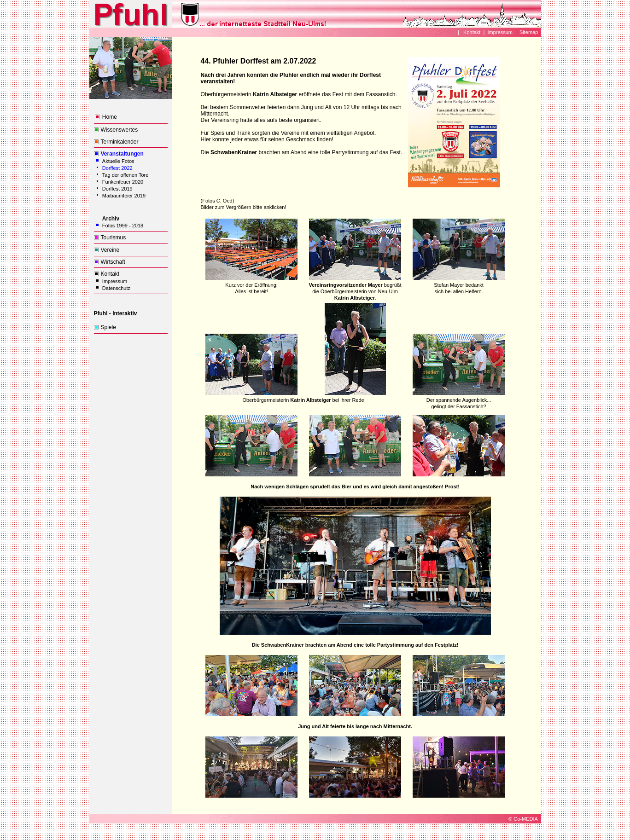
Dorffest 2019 (117, 189)
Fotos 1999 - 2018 (123, 226)
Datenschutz (116, 288)
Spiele (108, 327)
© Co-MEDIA (523, 819)
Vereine (110, 250)
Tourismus (114, 238)
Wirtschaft (113, 262)
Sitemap (529, 32)
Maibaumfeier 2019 (124, 196)
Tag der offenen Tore (125, 175)
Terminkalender (120, 142)
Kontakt (471, 32)
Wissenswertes (120, 130)
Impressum (500, 32)
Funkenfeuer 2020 (123, 182)
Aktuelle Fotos (118, 161)
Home (110, 117)
